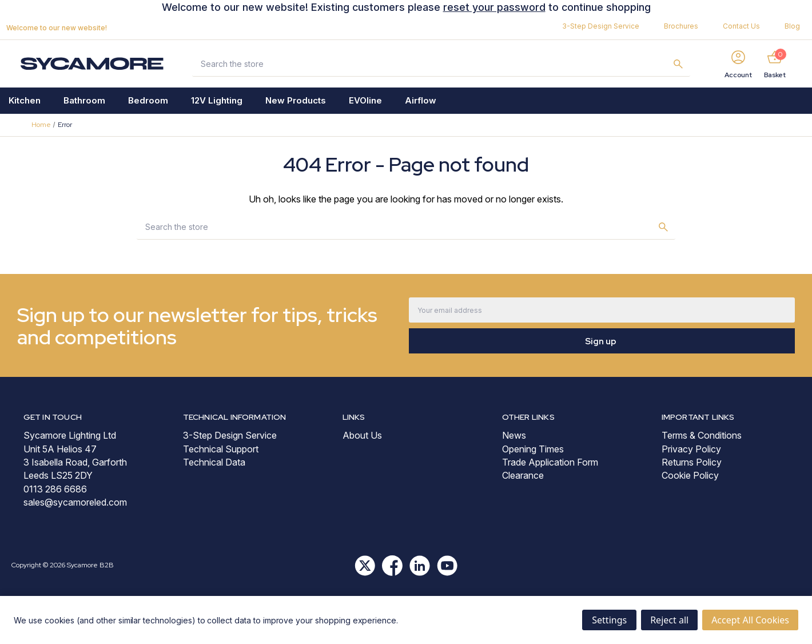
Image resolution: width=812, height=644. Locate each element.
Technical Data (214, 462)
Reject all (669, 620)
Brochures (681, 26)
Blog (792, 26)
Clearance (523, 475)
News (514, 435)
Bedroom (148, 100)
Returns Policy (692, 462)
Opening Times (533, 449)
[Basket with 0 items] (775, 64)
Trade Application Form (550, 462)
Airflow (421, 100)
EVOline (365, 100)
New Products (296, 100)
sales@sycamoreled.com (75, 502)
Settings (609, 620)
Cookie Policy (690, 475)
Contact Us (741, 26)
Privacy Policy (691, 449)
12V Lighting (217, 100)
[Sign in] (738, 64)
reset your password (494, 7)
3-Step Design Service (601, 26)
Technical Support (221, 449)
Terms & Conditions (702, 435)
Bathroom (84, 100)
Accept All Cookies (750, 620)
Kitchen (25, 100)
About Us (362, 435)
